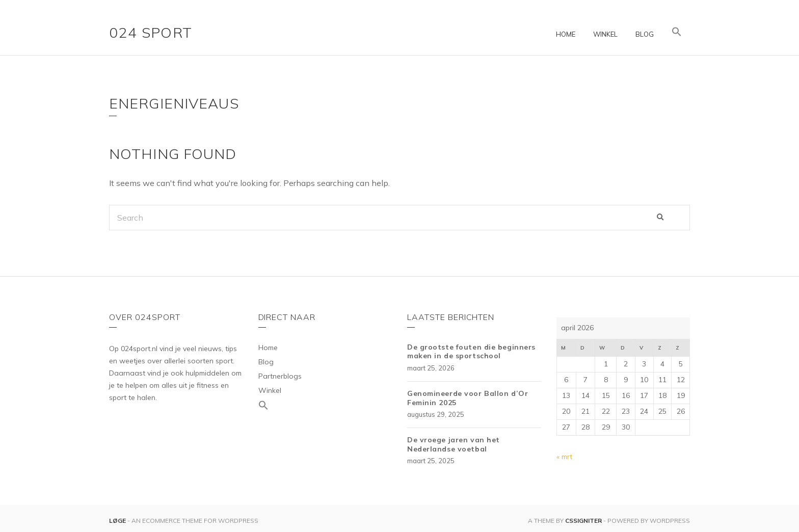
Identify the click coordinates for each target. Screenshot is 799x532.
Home (566, 34)
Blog (645, 34)
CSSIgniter (583, 521)
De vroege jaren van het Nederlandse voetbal (454, 444)
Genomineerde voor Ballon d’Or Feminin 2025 (468, 398)
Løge (118, 521)
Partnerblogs (280, 376)
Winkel (605, 34)
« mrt (564, 457)
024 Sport (151, 32)
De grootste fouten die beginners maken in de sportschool (471, 352)
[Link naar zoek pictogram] (677, 32)
